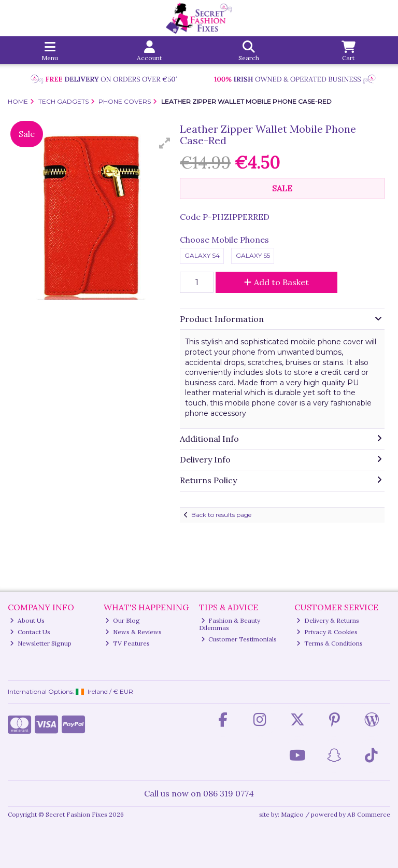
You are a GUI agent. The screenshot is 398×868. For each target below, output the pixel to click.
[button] (165, 143)
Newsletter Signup (41, 643)
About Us (27, 620)
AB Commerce (369, 814)
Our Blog (123, 620)
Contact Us (30, 632)
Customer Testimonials (239, 639)
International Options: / (70, 691)
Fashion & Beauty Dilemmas (230, 624)
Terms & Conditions (330, 643)
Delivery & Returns (328, 620)
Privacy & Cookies (327, 632)
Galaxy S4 (202, 255)
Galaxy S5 (253, 255)
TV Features (127, 643)
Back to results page (221, 515)
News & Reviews (133, 632)
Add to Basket (276, 282)
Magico (292, 814)
